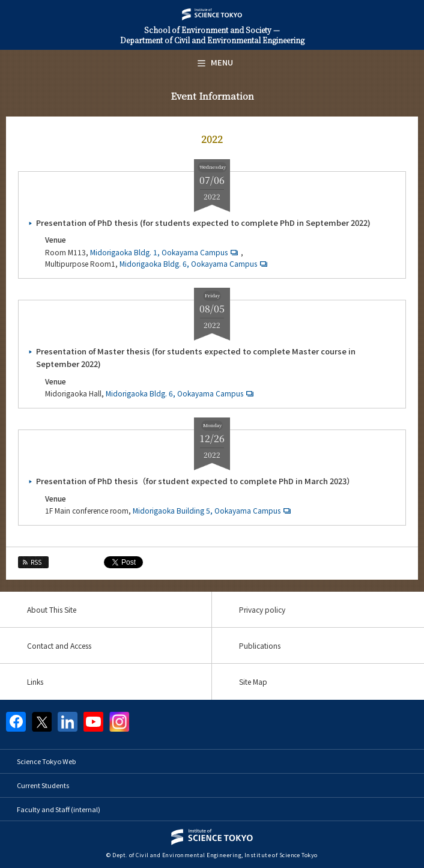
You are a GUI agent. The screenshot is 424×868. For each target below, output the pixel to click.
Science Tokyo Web (46, 761)
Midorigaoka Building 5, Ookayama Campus (213, 510)
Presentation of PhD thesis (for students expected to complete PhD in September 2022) (203, 223)
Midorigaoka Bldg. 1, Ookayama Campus (165, 252)
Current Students (43, 785)
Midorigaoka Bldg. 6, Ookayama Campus (195, 263)
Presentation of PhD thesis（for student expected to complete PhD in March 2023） (195, 481)
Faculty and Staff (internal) (59, 809)
